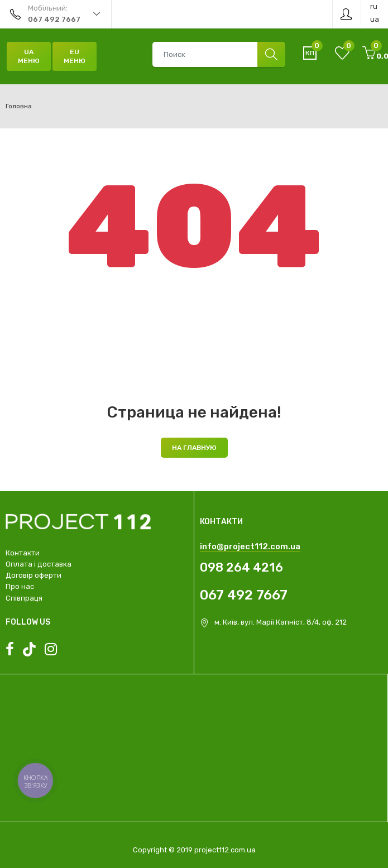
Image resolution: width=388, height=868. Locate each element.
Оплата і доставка (39, 564)
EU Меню (75, 56)
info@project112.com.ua (250, 546)
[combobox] (218, 54)
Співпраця (24, 598)
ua (375, 19)
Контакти (23, 553)
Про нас (20, 586)
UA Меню (29, 56)
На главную (194, 448)
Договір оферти (33, 575)
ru (374, 6)
